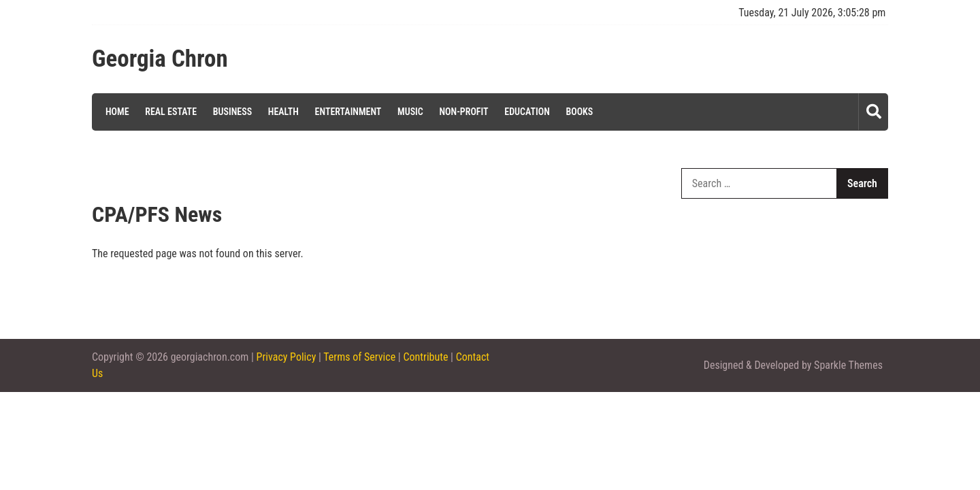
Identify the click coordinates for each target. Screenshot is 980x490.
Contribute (425, 357)
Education (527, 112)
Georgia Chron (160, 59)
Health (283, 112)
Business (232, 112)
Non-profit (463, 112)
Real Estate (171, 112)
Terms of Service (359, 357)
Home (117, 112)
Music (410, 112)
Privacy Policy (287, 357)
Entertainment (348, 112)
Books (579, 112)
